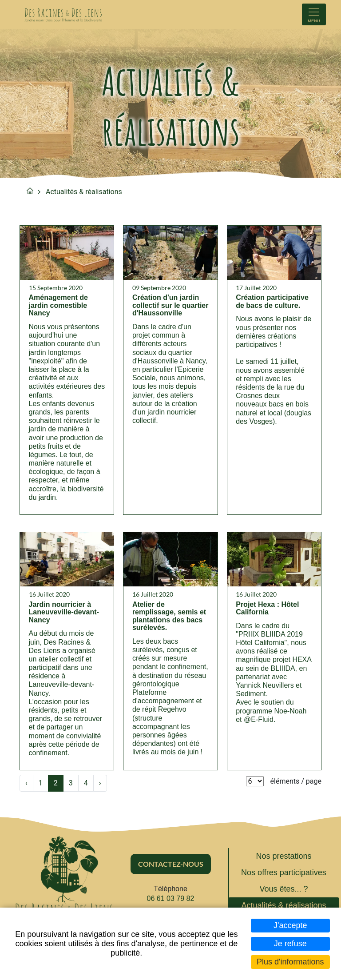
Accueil (30, 191)
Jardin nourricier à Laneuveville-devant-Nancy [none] (64, 613)
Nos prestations (284, 858)
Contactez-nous (171, 865)
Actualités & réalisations (84, 192)
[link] (67, 371)
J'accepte (290, 925)
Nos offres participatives (284, 874)
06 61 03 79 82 (171, 900)
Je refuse (290, 944)
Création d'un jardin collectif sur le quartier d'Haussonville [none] (166, 310)
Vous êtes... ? (284, 891)
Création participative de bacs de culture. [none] (273, 302)
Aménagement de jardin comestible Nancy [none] (58, 306)
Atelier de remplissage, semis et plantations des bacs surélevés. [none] (169, 617)
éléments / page (296, 783)
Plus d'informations (290, 962)
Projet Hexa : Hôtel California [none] (268, 610)
